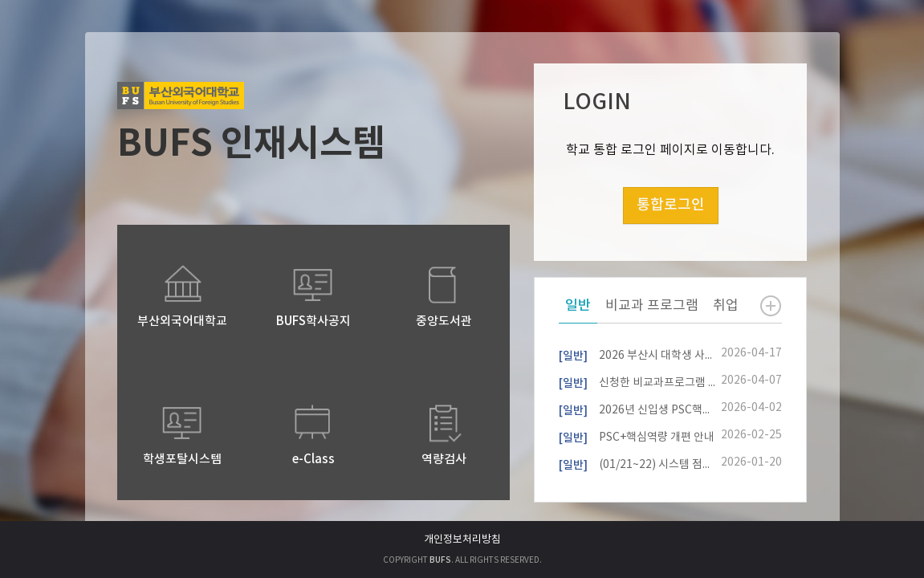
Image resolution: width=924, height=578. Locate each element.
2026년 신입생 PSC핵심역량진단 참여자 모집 (637, 409)
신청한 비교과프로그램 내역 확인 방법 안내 (637, 381)
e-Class (313, 460)
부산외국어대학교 (182, 322)
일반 (578, 306)
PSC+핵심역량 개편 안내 (637, 436)
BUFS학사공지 (313, 322)
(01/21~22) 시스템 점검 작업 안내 (637, 463)
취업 (726, 306)
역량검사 (444, 460)
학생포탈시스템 (182, 460)
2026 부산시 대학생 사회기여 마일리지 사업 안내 (637, 354)
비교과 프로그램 (652, 306)
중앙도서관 (444, 322)
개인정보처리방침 (462, 540)
